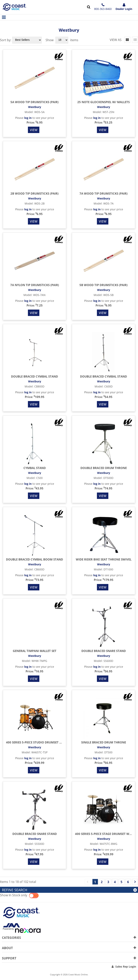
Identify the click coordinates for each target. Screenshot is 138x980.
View (34, 130)
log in (28, 118)
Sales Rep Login (126, 967)
